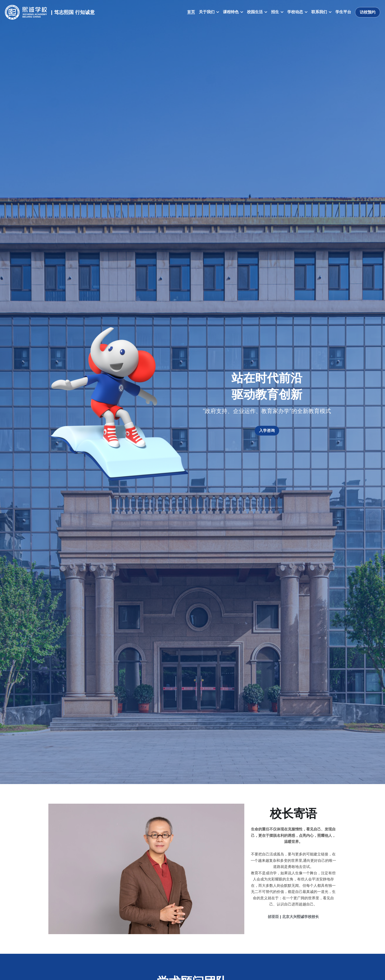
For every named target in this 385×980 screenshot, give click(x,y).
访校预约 (368, 12)
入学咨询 (267, 431)
